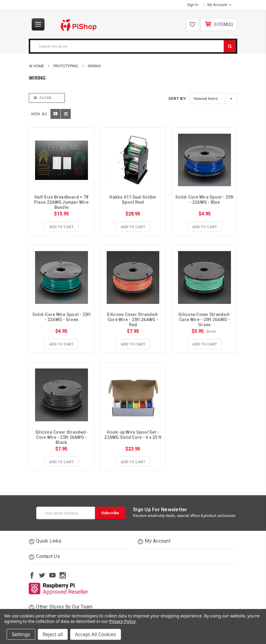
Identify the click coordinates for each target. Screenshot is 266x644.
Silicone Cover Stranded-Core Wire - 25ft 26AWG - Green (205, 320)
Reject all (53, 634)
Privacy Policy (122, 621)
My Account (219, 5)
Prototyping (66, 66)
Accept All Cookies (96, 634)
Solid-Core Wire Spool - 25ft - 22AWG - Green (62, 317)
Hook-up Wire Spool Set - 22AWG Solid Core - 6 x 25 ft (133, 435)
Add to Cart (61, 227)
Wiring (94, 66)
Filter (43, 98)
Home (39, 66)
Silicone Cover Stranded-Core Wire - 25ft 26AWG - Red (133, 320)
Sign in (193, 5)
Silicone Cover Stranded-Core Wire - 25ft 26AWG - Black (62, 437)
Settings (21, 634)
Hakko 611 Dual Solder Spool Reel (133, 200)
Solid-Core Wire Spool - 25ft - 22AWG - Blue (205, 200)
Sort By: (178, 99)
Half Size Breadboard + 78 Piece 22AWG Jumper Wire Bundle (62, 202)
